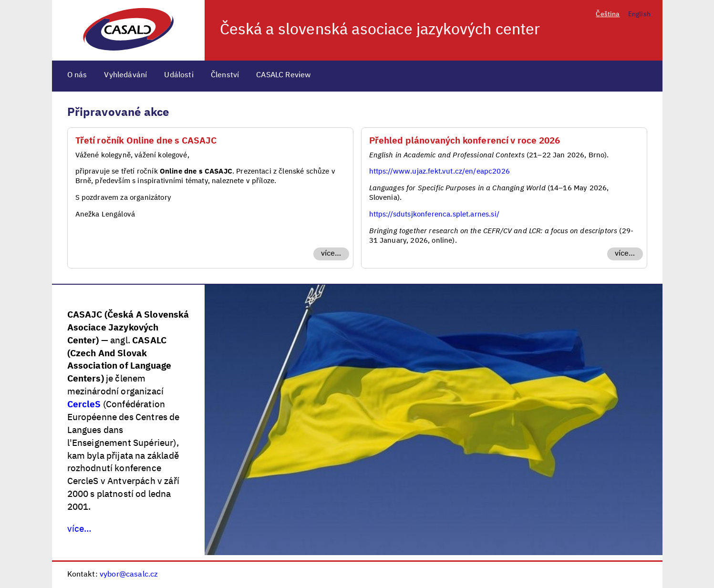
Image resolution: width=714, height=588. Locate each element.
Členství (225, 75)
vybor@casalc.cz (129, 575)
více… (331, 254)
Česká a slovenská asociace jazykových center (380, 30)
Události (179, 75)
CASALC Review (284, 75)
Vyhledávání (125, 75)
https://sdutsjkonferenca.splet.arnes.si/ (434, 214)
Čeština (608, 14)
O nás (77, 75)
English (639, 14)
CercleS (84, 405)
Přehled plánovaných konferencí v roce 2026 (465, 141)
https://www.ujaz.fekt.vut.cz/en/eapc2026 (440, 171)
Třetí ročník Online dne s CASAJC (146, 141)
